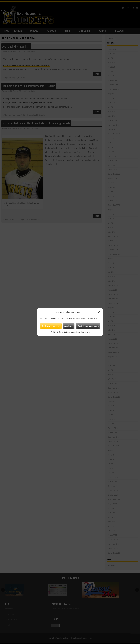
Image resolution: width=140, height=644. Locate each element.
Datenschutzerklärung (72, 332)
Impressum (86, 332)
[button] (99, 312)
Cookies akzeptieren (51, 326)
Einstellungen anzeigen (88, 326)
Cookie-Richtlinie (57, 332)
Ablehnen (69, 326)
